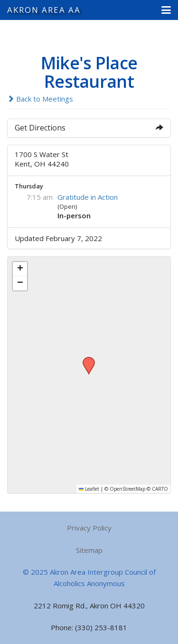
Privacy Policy (89, 528)
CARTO (160, 489)
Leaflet (89, 489)
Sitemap (89, 550)
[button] (166, 10)
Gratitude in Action (88, 197)
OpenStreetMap (127, 489)
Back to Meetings (40, 99)
